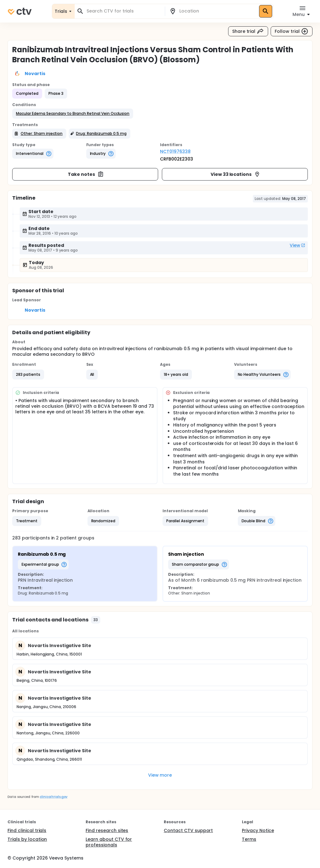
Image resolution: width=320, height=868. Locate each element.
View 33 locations (236, 174)
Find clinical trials (27, 830)
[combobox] (123, 11)
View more (160, 775)
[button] (73, 114)
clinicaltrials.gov (53, 797)
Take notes (86, 174)
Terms (249, 839)
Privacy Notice (258, 830)
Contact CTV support (188, 830)
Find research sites (107, 830)
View (297, 245)
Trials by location (27, 839)
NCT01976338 (175, 151)
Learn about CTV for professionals (109, 842)
